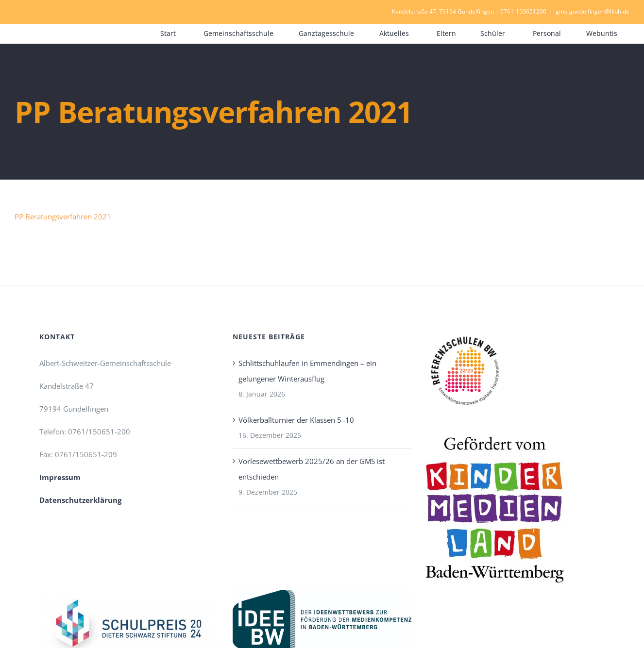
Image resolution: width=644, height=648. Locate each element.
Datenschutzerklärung (80, 500)
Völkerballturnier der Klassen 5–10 (296, 420)
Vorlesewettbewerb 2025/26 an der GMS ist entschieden (312, 469)
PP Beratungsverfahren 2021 (63, 216)
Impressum (60, 477)
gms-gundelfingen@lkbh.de (593, 11)
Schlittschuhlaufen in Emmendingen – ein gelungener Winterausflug (307, 371)
